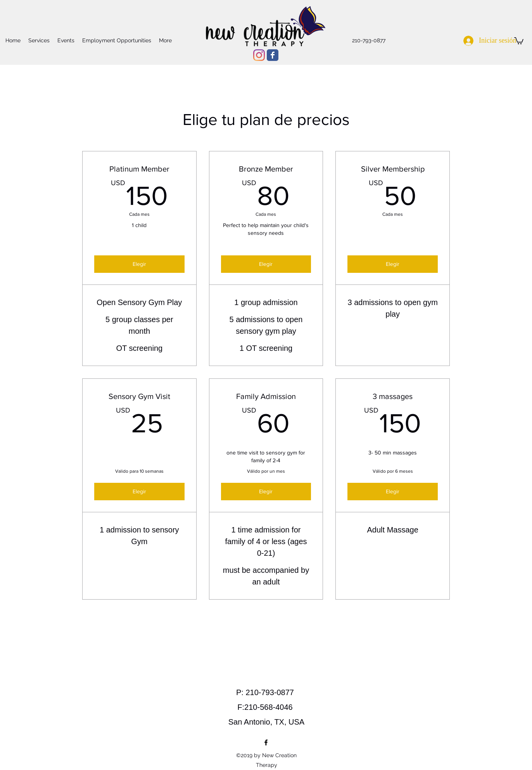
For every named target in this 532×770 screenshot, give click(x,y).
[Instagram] (259, 55)
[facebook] (266, 742)
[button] (519, 40)
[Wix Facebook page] (273, 55)
